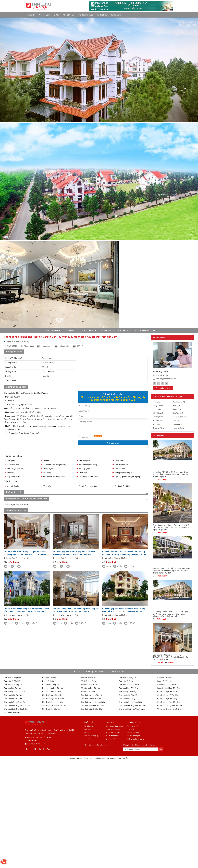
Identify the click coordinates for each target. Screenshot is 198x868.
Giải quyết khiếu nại (113, 733)
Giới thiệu (70, 331)
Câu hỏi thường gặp (92, 736)
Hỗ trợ (87, 733)
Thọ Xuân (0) (178, 424)
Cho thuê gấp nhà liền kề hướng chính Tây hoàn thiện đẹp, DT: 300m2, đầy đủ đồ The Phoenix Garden (74, 553)
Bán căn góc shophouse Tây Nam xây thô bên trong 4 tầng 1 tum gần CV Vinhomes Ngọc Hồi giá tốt (171, 528)
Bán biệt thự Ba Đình (89, 681)
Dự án (57, 15)
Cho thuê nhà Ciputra (13, 695)
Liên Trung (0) (178, 413)
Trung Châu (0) (178, 428)
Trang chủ (31, 15)
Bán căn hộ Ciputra (88, 678)
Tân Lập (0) (177, 421)
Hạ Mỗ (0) (176, 406)
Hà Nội (26, 558)
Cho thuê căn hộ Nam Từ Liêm (170, 706)
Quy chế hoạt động (113, 729)
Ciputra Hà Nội (133, 726)
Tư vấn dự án (123, 758)
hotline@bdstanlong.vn (166, 379)
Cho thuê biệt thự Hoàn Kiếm (93, 702)
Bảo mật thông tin (112, 736)
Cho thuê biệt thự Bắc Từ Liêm (17, 706)
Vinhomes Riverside (12, 712)
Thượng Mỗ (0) (159, 428)
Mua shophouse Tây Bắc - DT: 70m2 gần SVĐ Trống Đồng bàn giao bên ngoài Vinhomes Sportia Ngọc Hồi (171, 614)
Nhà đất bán (68, 15)
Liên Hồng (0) (158, 413)
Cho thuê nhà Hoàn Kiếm (53, 702)
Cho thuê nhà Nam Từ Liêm (92, 706)
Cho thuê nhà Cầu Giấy (52, 709)
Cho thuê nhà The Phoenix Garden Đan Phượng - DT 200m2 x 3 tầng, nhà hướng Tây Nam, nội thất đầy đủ (124, 553)
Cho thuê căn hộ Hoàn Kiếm (131, 702)
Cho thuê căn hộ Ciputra (52, 695)
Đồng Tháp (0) (159, 406)
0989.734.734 (162, 375)
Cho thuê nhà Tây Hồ (128, 695)
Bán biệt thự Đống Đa (13, 685)
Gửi (160, 749)
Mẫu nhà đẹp (111, 758)
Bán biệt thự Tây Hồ (128, 678)
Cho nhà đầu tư (117, 672)
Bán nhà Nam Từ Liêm (128, 688)
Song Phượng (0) (179, 417)
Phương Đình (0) (159, 417)
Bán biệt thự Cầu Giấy (51, 692)
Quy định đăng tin (112, 739)
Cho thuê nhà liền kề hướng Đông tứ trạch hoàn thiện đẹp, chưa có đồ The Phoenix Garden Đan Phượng (25, 553)
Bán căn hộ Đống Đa (51, 685)
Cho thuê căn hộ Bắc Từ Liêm (55, 706)
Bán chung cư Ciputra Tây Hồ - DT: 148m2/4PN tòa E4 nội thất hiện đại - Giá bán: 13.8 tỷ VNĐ (171, 657)
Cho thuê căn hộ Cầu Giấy (91, 709)
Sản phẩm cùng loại (145, 331)
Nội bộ (77, 672)
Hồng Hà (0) (158, 409)
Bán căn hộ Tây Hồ (12, 681)
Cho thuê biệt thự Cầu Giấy (15, 709)
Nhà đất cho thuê (85, 15)
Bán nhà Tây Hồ (164, 678)
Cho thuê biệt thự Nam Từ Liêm (132, 706)
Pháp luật (131, 729)
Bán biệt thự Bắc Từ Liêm (53, 688)
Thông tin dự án (88, 331)
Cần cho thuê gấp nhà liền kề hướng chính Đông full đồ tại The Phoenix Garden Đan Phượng (76, 610)
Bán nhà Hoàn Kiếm (89, 685)
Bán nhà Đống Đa (165, 681)
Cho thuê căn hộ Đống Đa (15, 702)
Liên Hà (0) (177, 409)
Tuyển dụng (116, 15)
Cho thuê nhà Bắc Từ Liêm (169, 702)
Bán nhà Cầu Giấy (88, 692)
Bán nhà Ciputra (49, 678)
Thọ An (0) (157, 424)
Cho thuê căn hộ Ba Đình (91, 699)
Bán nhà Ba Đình (49, 681)
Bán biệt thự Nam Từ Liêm (169, 688)
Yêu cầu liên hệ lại (163, 388)
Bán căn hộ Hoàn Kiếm (167, 685)
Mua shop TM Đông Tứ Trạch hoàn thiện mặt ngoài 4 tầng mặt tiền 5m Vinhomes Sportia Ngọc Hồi (171, 474)
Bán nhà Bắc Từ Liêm (13, 688)
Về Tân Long (45, 15)
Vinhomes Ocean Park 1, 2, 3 (169, 709)
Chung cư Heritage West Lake (132, 709)
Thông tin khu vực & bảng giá (116, 331)
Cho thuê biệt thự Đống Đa (169, 699)
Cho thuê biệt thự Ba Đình (53, 699)
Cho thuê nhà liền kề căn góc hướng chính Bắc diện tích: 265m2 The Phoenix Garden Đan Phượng (26, 610)
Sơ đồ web (88, 726)
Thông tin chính (51, 331)
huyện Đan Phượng (14, 558)
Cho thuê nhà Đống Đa (128, 699)
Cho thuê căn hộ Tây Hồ (167, 695)
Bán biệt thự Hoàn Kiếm (129, 685)
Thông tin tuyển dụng (135, 739)
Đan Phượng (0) (179, 402)
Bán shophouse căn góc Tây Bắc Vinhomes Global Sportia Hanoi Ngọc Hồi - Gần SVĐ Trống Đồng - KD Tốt (172, 571)
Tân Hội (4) (157, 421)
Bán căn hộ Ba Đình (127, 681)
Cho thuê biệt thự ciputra (168, 692)
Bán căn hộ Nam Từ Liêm (15, 692)
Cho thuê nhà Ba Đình (13, 699)
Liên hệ (87, 739)
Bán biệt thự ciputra (12, 678)
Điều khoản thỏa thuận (114, 726)
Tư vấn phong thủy (134, 736)
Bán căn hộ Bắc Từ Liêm (91, 688)
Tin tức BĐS (102, 15)
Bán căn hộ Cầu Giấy (127, 692)
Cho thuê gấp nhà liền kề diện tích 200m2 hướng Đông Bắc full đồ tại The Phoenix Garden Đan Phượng (124, 610)
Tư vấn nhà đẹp (133, 733)
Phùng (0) (157, 402)
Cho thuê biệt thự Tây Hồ (91, 695)
